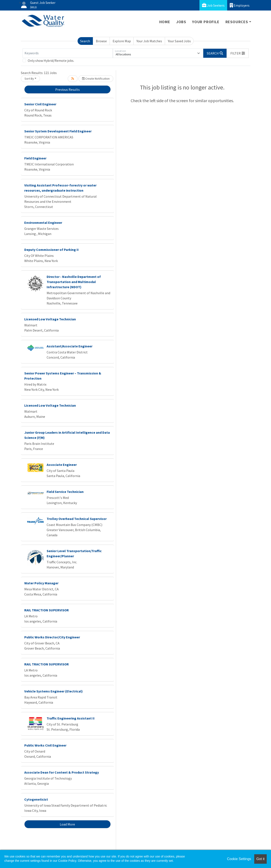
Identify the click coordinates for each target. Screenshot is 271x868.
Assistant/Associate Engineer (70, 346)
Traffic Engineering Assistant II (71, 718)
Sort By (29, 79)
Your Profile (206, 22)
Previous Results (67, 89)
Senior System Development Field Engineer (58, 131)
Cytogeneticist (36, 799)
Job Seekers (213, 5)
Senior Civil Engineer (40, 104)
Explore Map (122, 41)
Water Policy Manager (41, 583)
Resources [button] (237, 22)
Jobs (181, 22)
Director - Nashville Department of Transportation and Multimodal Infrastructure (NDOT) (74, 282)
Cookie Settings (239, 859)
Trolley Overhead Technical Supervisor (77, 519)
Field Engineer (35, 158)
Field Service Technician (65, 492)
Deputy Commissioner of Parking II (51, 250)
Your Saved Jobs (179, 41)
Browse (101, 41)
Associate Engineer (62, 465)
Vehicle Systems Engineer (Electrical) (54, 691)
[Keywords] (68, 53)
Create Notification (96, 79)
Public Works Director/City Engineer (52, 637)
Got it (260, 859)
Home (165, 22)
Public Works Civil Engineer (45, 745)
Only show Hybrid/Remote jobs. (51, 61)
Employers (240, 5)
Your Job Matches (149, 41)
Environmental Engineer (43, 223)
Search (85, 41)
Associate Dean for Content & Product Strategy (62, 772)
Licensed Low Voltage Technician (50, 319)
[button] (238, 53)
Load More (67, 824)
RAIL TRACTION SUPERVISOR (47, 610)
